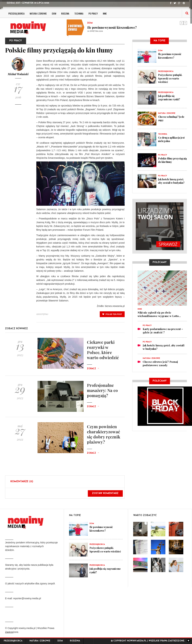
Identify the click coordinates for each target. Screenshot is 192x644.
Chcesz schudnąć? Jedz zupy (169, 118)
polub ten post (112, 314)
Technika (79, 13)
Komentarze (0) (22, 482)
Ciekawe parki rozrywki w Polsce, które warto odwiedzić (103, 350)
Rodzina (65, 13)
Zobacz (93, 369)
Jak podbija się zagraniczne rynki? (170, 97)
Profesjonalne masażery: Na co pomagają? (102, 390)
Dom (54, 13)
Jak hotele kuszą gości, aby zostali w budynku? (172, 181)
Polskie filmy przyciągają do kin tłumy (169, 162)
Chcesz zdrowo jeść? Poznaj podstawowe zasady (160, 363)
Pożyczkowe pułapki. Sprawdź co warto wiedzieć (171, 78)
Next (185, 23)
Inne (105, 13)
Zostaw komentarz (105, 493)
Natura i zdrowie (38, 13)
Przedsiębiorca (16, 13)
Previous (182, 23)
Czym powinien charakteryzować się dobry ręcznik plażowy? (104, 434)
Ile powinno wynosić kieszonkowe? (112, 28)
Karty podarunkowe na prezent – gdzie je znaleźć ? (163, 330)
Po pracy (93, 13)
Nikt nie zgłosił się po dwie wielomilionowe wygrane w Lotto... (159, 314)
